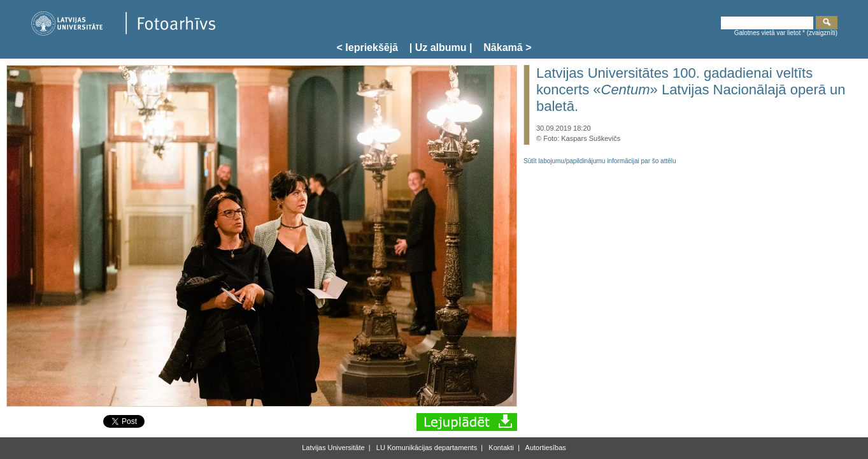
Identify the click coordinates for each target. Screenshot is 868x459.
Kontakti (500, 448)
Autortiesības (545, 448)
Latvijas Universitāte (333, 448)
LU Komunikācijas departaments (426, 448)
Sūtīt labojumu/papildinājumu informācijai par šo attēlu (600, 161)
